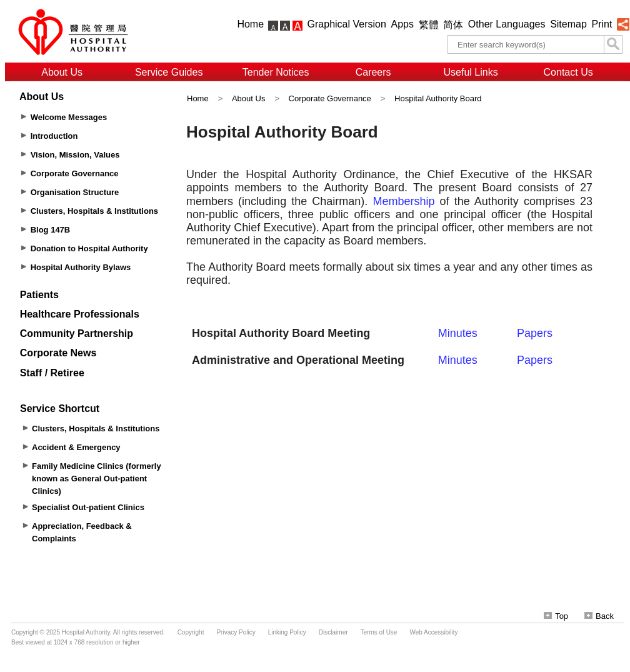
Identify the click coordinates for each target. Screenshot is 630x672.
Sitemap (568, 24)
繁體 (429, 25)
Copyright (191, 632)
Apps (402, 24)
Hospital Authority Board (438, 98)
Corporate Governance (330, 98)
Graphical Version (347, 24)
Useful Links (471, 72)
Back (599, 616)
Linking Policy (287, 632)
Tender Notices (276, 72)
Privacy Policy (236, 632)
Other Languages (507, 24)
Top (556, 616)
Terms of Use (379, 632)
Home (250, 24)
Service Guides (169, 72)
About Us (62, 72)
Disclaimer (333, 632)
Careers (373, 72)
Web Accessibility (433, 632)
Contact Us (568, 72)
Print (602, 24)
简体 (453, 25)
